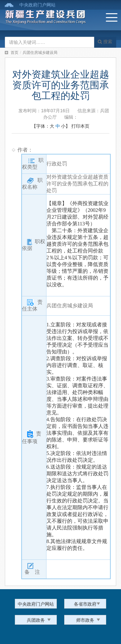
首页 (15, 53)
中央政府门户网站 (37, 5)
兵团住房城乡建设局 (40, 53)
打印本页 (80, 126)
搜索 (105, 42)
